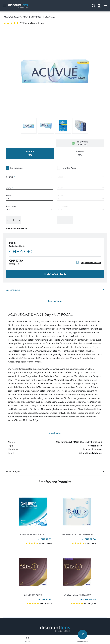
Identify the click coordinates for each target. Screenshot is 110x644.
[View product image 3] (63, 126)
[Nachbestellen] (82, 634)
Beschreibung (55, 290)
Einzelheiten (55, 433)
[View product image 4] (80, 126)
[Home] (27, 638)
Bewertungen (55, 471)
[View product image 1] (29, 126)
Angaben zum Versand (88, 263)
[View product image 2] (46, 126)
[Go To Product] (33, 510)
